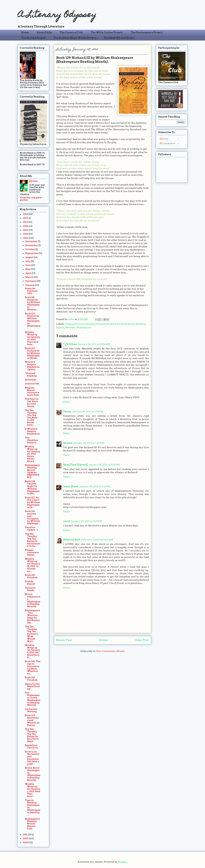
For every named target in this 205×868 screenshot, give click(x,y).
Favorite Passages (84, 324)
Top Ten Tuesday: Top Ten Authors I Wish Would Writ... (31, 634)
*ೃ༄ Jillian (70, 344)
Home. (25, 32)
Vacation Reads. (30, 589)
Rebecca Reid (72, 540)
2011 (25, 835)
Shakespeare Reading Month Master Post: (32, 824)
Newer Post (64, 640)
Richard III (113, 324)
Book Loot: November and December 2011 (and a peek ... (32, 758)
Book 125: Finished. (31, 576)
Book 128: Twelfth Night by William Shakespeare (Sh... (32, 487)
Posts (164, 139)
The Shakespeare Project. (147, 32)
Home (103, 640)
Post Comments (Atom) (111, 651)
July (28, 261)
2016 (26, 222)
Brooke (68, 443)
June (28, 265)
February (31, 281)
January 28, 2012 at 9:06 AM (94, 344)
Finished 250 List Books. (119, 38)
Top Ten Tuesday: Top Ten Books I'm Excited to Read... (32, 735)
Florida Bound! (30, 583)
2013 (26, 234)
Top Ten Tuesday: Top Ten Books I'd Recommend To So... (33, 540)
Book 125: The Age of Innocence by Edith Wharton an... (33, 667)
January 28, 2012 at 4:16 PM (95, 486)
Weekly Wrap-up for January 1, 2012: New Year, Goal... (33, 790)
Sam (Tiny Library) (75, 465)
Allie (71, 319)
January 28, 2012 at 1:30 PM (89, 443)
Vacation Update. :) (31, 529)
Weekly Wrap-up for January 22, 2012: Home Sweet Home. (33, 454)
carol (67, 521)
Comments (167, 143)
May (28, 269)
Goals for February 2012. (31, 291)
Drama (69, 324)
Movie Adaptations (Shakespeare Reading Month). (33, 600)
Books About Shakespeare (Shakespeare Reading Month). (33, 774)
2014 (26, 230)
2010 (26, 838)
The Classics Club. (71, 32)
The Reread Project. (34, 38)
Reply (67, 402)
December (31, 241)
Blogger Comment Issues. (32, 553)
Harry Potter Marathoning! (32, 686)
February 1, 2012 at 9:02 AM (97, 540)
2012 (26, 238)
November (32, 245)
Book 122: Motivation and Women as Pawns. (32, 720)
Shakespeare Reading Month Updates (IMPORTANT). (32, 471)
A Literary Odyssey (57, 15)
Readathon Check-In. (32, 747)
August (30, 257)
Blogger (123, 862)
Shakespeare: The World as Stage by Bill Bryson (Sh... (32, 617)
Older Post (142, 640)
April (29, 273)
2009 (26, 843)
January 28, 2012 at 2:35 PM (104, 465)
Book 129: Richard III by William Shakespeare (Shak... (33, 353)
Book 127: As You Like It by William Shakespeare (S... (33, 502)
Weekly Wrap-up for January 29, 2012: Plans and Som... (33, 338)
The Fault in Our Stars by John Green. (32, 403)
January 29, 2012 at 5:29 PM (86, 521)
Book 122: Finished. (31, 679)
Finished (101, 324)
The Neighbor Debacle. (32, 440)
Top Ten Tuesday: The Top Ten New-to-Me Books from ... (31, 418)
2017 (26, 218)
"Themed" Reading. (31, 375)
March (29, 277)
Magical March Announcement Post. (32, 391)
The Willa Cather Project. (107, 32)
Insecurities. (32, 384)
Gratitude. (31, 380)
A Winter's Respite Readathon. (33, 431)
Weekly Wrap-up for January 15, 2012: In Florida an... (33, 565)
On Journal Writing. (31, 710)
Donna (67, 411)
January (30, 285)
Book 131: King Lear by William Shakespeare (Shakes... (33, 303)
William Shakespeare (78, 327)
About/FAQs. (44, 32)
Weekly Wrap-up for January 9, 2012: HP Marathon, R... (33, 651)
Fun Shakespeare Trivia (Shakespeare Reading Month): (33, 699)
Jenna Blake (71, 486)
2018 (26, 214)
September (32, 253)
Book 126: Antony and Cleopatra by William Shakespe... (33, 517)
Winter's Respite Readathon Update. (32, 366)
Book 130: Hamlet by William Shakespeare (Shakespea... (33, 321)
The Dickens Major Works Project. (75, 38)
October (30, 249)
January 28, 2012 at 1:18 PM (88, 411)
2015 (26, 226)
